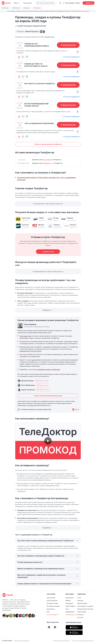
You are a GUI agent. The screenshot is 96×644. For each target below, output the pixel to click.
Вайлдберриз (70, 612)
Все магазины (71, 615)
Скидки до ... (48, 163)
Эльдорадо (69, 603)
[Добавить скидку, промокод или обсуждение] (88, 3)
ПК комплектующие (53, 606)
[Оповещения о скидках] (60, 3)
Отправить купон (48, 252)
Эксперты (81, 615)
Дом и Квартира (52, 601)
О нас (79, 598)
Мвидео (68, 601)
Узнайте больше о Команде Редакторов (48, 396)
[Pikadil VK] (49, 627)
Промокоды (17, 8)
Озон (67, 609)
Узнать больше (85, 11)
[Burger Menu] (17, 3)
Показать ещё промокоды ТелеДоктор (48, 144)
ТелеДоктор (49, 37)
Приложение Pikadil (74, 623)
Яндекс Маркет (71, 606)
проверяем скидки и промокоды (49, 369)
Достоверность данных (85, 606)
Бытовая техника (52, 603)
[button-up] (19, 57)
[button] (38, 3)
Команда (80, 601)
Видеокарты (51, 609)
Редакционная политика (85, 609)
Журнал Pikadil (82, 603)
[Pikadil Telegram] (55, 627)
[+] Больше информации (71, 57)
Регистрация (68, 3)
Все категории (53, 615)
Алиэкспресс (70, 598)
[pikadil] (6, 3)
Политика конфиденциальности (83, 641)
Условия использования (61, 641)
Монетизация (82, 612)
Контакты (80, 617)
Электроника (51, 598)
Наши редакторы (25, 336)
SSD (48, 612)
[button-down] (27, 57)
